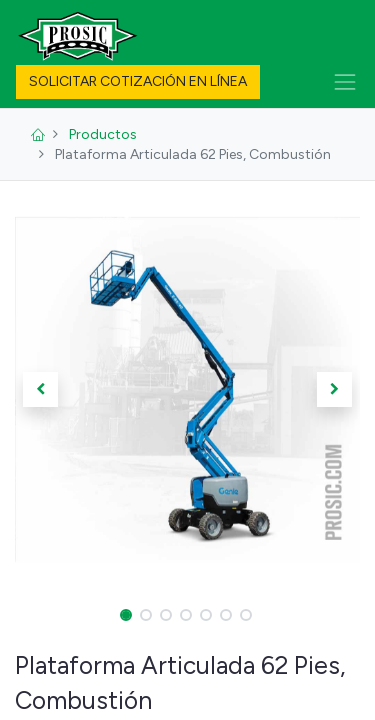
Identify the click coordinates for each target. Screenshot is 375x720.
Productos (103, 134)
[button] (41, 389)
